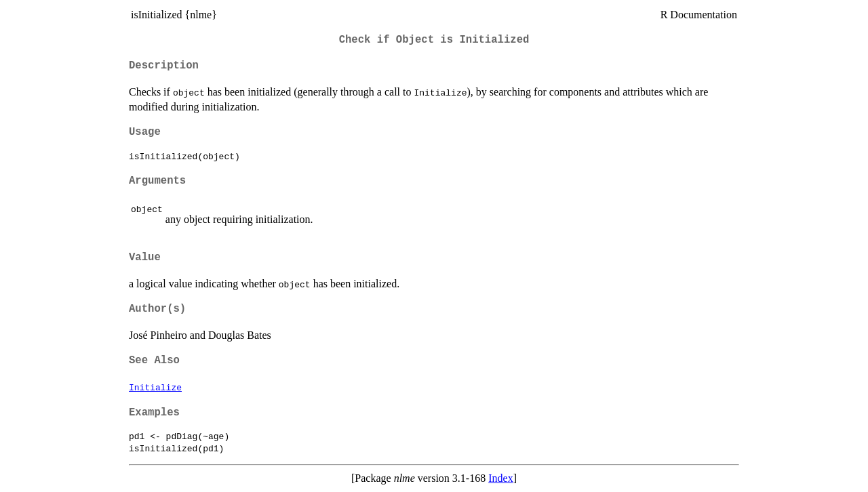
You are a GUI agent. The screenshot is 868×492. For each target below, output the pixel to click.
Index (500, 478)
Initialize (155, 387)
